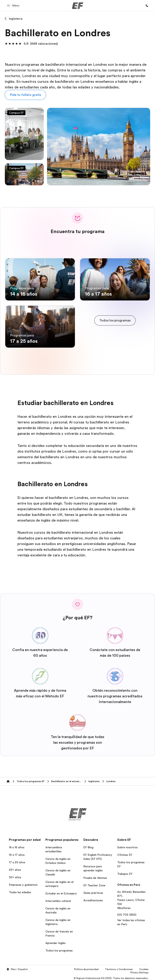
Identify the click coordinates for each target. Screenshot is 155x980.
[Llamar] (147, 6)
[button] (14, 6)
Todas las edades (20, 890)
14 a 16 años (17, 845)
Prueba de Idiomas (95, 876)
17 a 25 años (17, 860)
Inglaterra (16, 19)
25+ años (15, 868)
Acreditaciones (93, 898)
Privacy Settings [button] (139, 970)
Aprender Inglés (56, 941)
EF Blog (88, 845)
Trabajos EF (125, 872)
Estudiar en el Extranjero (61, 891)
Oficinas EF (125, 853)
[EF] (78, 6)
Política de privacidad (86, 967)
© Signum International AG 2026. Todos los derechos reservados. (111, 976)
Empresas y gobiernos (23, 882)
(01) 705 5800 (127, 912)
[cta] (115, 319)
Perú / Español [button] (17, 967)
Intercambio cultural (58, 899)
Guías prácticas (93, 891)
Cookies (144, 967)
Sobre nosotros (127, 845)
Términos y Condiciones (119, 967)
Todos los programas (59, 948)
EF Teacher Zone (94, 883)
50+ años (15, 875)
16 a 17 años (17, 853)
